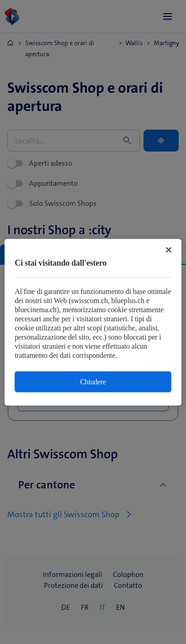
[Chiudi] (169, 250)
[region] (93, 322)
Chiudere (93, 381)
